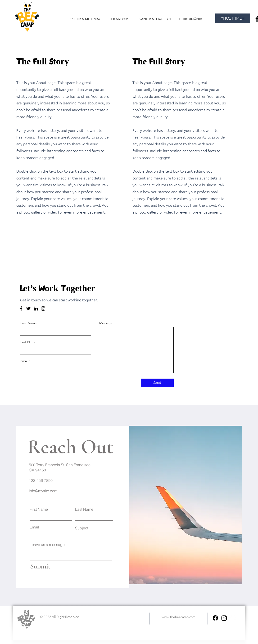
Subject (82, 528)
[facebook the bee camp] (215, 618)
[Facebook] (21, 309)
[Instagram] (43, 309)
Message (106, 323)
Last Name (28, 342)
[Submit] (50, 566)
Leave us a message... (49, 545)
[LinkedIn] (36, 309)
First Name (29, 323)
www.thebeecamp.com (179, 617)
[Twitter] (28, 309)
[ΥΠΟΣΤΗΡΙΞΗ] (233, 18)
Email (24, 361)
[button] (120, 19)
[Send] (157, 383)
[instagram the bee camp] (224, 618)
